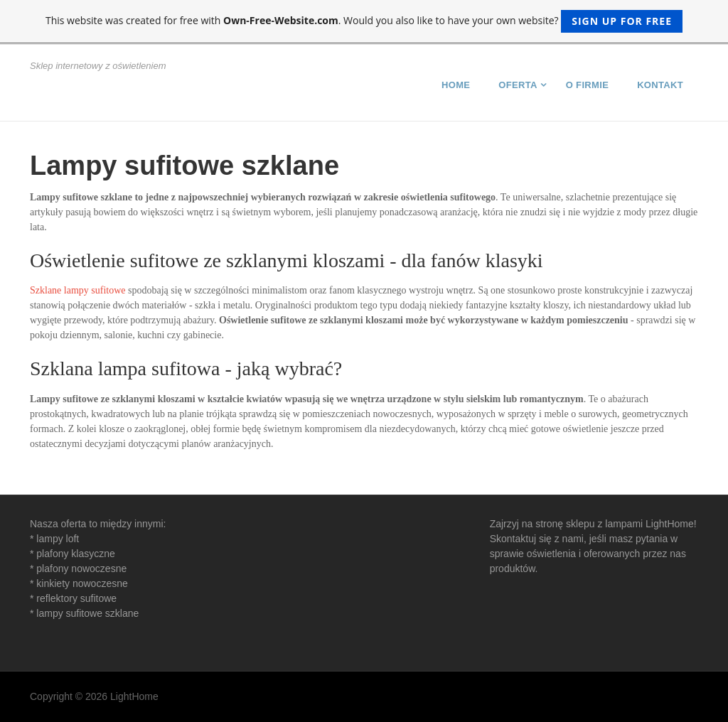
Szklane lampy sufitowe (78, 290)
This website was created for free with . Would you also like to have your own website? (364, 21)
